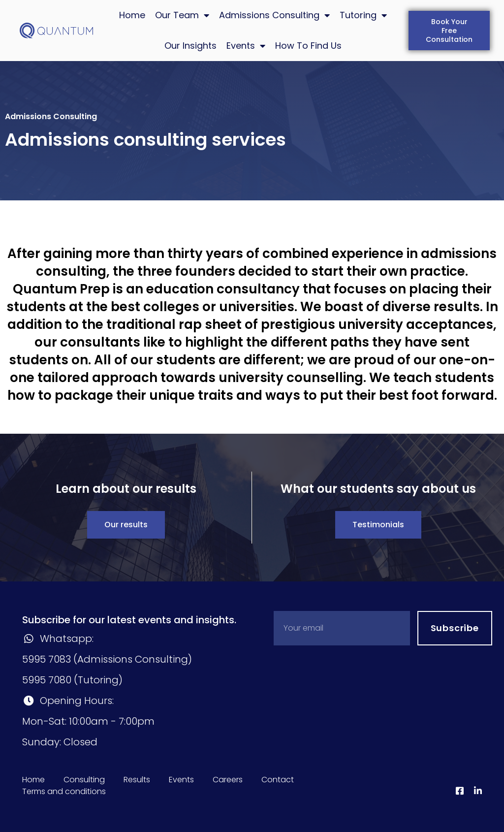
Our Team (182, 15)
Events (246, 46)
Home (132, 15)
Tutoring (363, 15)
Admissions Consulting (274, 15)
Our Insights (190, 46)
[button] (449, 31)
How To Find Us (308, 46)
